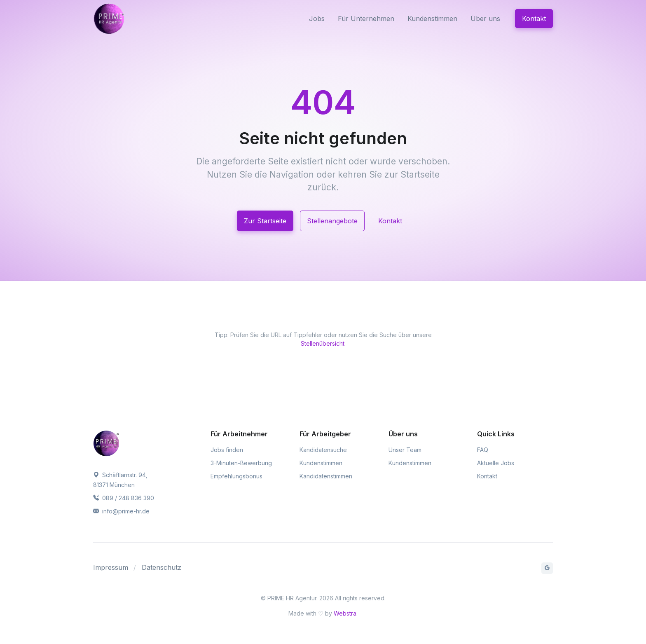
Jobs (317, 19)
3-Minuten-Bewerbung (241, 463)
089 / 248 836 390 (124, 498)
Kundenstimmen (432, 19)
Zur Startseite (265, 221)
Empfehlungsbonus (236, 476)
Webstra (345, 613)
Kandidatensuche (323, 450)
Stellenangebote (332, 221)
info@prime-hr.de (121, 511)
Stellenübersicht (323, 343)
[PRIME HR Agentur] (128, 19)
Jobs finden (227, 450)
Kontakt (534, 19)
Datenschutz (161, 567)
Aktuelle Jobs (496, 463)
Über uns (485, 19)
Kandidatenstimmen (326, 476)
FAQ (483, 450)
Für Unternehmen (366, 19)
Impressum (111, 567)
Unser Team (405, 450)
